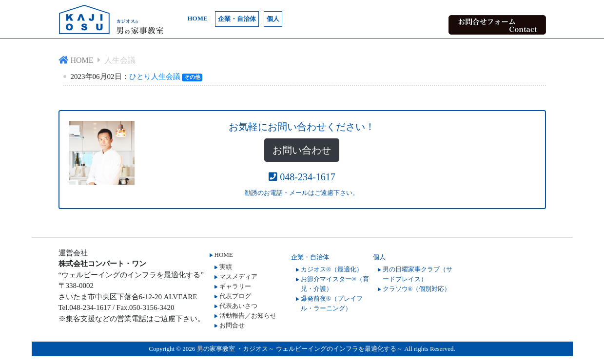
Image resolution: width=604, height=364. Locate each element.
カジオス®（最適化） (332, 269)
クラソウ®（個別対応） (417, 289)
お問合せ (232, 325)
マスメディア (238, 277)
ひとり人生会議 (155, 77)
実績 (226, 267)
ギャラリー (235, 286)
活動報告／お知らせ (248, 316)
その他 (192, 77)
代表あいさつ (238, 306)
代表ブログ (235, 296)
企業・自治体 (237, 19)
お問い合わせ (302, 150)
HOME (198, 18)
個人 (273, 19)
